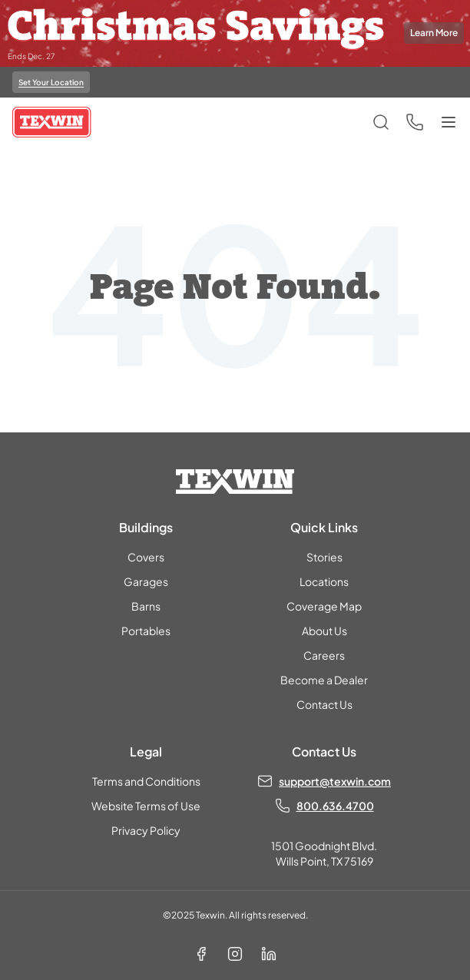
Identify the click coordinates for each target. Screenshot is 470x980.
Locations (324, 581)
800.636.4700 (335, 806)
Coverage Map (324, 606)
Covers (146, 557)
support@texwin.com (335, 781)
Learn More (434, 33)
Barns (146, 606)
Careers (324, 655)
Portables (146, 631)
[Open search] (381, 122)
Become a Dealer (324, 680)
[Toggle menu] (448, 122)
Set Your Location (51, 82)
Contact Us (324, 704)
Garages (146, 581)
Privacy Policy (146, 830)
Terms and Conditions (146, 781)
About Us (324, 631)
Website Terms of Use (146, 806)
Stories (324, 557)
